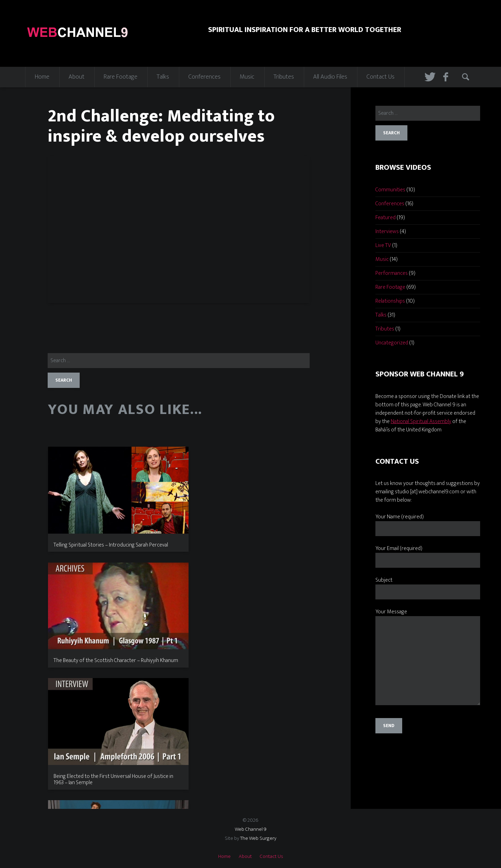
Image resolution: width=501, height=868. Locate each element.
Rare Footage (121, 77)
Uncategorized (392, 343)
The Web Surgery (258, 838)
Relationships (390, 301)
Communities (390, 190)
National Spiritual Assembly (421, 421)
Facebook (448, 77)
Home (42, 77)
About (77, 77)
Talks (163, 77)
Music (247, 77)
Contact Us (380, 77)
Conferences (204, 77)
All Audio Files (330, 77)
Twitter (429, 77)
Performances (392, 273)
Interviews (387, 232)
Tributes (284, 77)
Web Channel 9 (251, 829)
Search (467, 77)
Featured (385, 218)
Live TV (383, 245)
